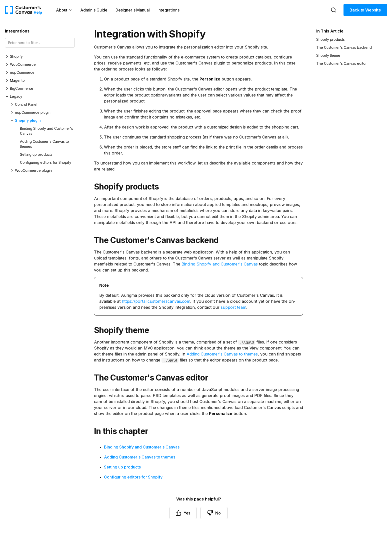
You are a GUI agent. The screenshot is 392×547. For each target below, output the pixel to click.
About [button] (64, 10)
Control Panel (26, 104)
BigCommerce (22, 88)
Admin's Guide (94, 10)
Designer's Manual (132, 10)
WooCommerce (23, 64)
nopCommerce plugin (33, 112)
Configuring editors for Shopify (46, 162)
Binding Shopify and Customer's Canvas (46, 131)
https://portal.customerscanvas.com (156, 301)
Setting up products (36, 154)
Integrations (168, 10)
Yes (183, 513)
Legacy (16, 96)
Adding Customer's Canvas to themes (44, 144)
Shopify (16, 56)
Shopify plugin (28, 120)
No (214, 513)
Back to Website (365, 10)
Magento (17, 80)
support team (233, 307)
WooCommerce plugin (33, 170)
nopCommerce (22, 72)
